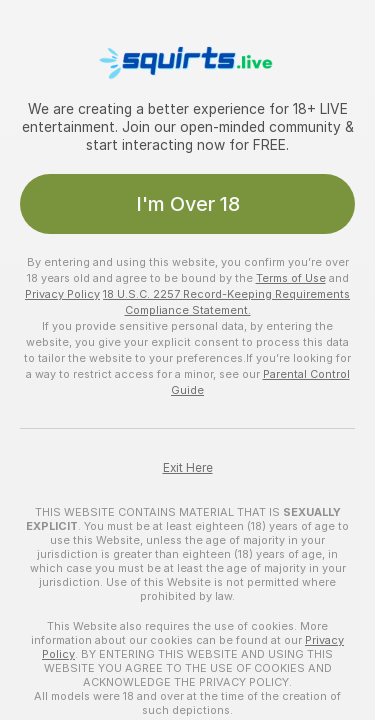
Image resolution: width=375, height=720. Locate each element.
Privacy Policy (62, 294)
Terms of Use (291, 278)
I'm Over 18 (188, 204)
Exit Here (188, 468)
